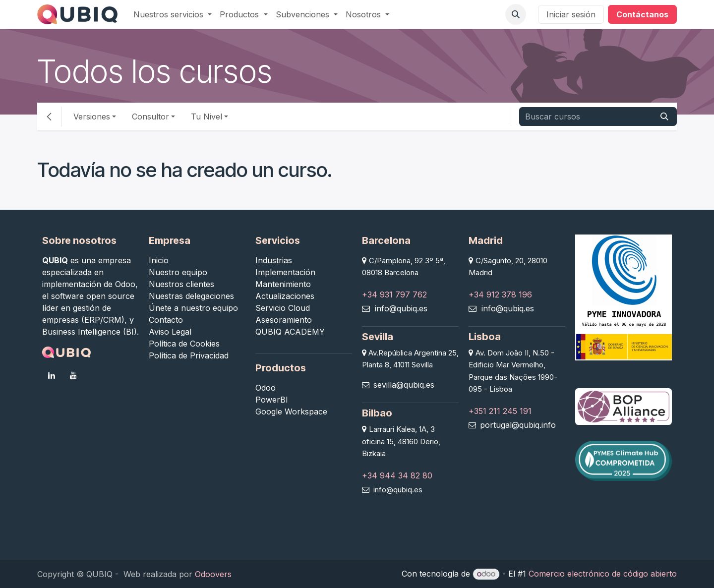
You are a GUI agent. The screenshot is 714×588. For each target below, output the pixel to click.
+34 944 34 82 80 (397, 475)
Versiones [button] (92, 117)
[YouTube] (73, 375)
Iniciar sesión (571, 14)
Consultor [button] (150, 117)
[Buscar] (664, 117)
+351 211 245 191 (500, 411)
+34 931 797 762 (394, 294)
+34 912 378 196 (500, 294)
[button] (516, 14)
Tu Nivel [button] (207, 117)
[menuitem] (173, 14)
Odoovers (213, 574)
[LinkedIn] (52, 375)
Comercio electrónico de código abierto (603, 574)
